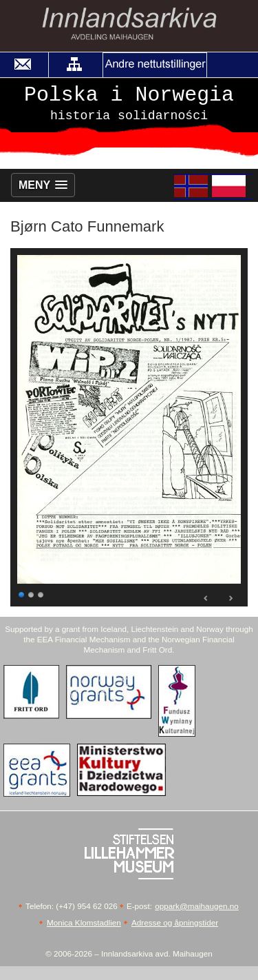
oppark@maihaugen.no (197, 906)
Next (230, 598)
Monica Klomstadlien (84, 922)
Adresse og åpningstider (175, 922)
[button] (74, 65)
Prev (206, 598)
